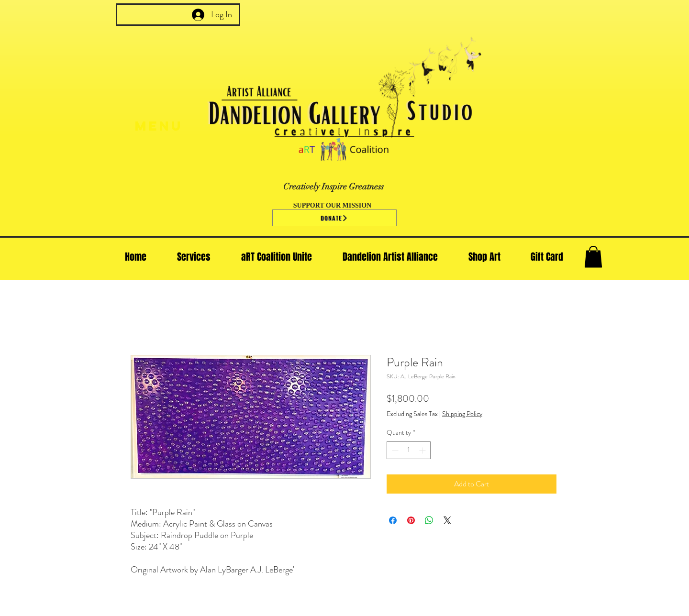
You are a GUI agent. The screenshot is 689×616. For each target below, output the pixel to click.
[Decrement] (394, 450)
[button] (593, 257)
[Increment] (423, 450)
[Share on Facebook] (393, 520)
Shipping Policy (462, 414)
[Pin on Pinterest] (411, 520)
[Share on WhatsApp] (429, 520)
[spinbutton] (409, 450)
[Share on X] (447, 520)
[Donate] (334, 218)
